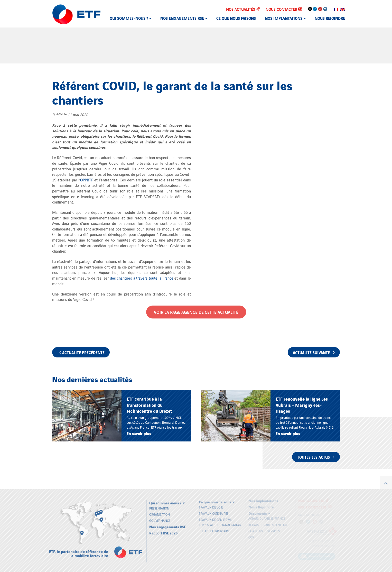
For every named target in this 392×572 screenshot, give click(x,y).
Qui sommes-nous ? (129, 18)
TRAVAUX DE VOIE (211, 505)
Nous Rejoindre (330, 18)
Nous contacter (284, 9)
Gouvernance (160, 518)
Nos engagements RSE (182, 18)
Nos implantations (284, 18)
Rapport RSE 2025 (164, 530)
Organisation (160, 512)
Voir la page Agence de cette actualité (196, 310)
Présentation (159, 506)
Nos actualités (243, 9)
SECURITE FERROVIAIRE (214, 528)
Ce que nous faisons (236, 18)
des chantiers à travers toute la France (142, 278)
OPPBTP (87, 180)
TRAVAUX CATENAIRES (214, 511)
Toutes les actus (316, 457)
